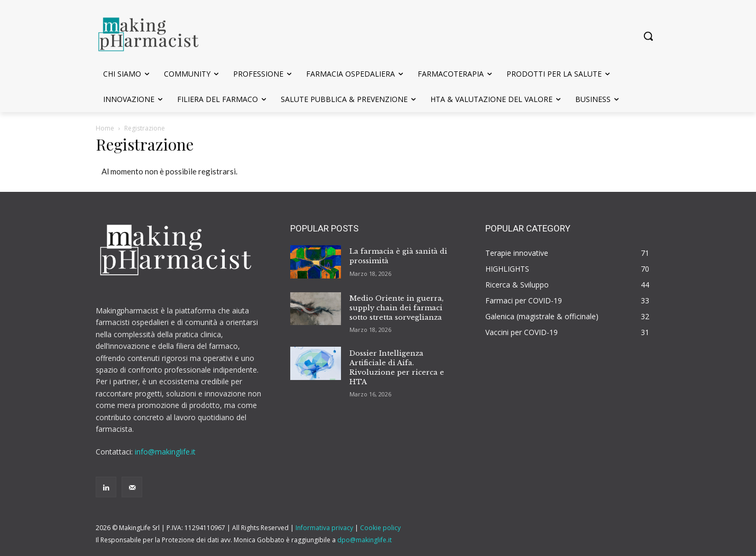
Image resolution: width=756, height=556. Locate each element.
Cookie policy (380, 528)
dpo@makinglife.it (365, 540)
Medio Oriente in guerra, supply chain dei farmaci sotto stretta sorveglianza (397, 308)
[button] (648, 36)
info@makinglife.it (165, 452)
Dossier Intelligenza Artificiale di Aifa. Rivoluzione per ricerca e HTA (397, 368)
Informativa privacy (324, 528)
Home (105, 128)
